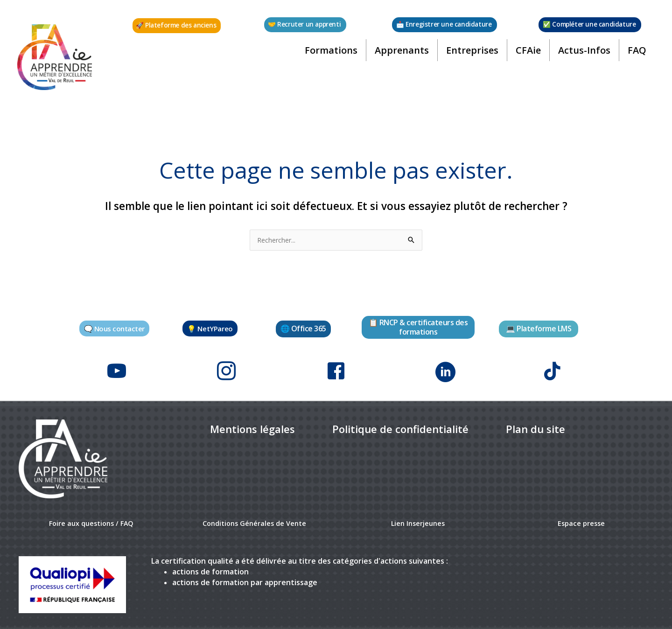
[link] (252, 426)
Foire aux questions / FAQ (91, 520)
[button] (177, 26)
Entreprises (471, 53)
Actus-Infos (583, 53)
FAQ (636, 53)
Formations (330, 53)
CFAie (527, 53)
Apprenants (400, 53)
